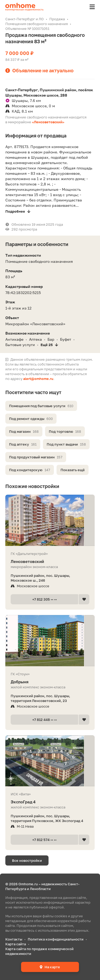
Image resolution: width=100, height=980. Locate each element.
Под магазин (24, 431)
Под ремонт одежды (31, 419)
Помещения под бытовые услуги (41, 406)
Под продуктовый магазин (36, 457)
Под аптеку (23, 444)
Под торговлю (65, 431)
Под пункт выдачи (66, 444)
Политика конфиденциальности (56, 939)
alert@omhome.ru (38, 379)
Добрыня (50, 682)
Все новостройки (27, 860)
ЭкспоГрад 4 (50, 802)
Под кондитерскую (30, 470)
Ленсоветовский (50, 562)
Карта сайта (16, 944)
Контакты (14, 939)
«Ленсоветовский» (48, 122)
